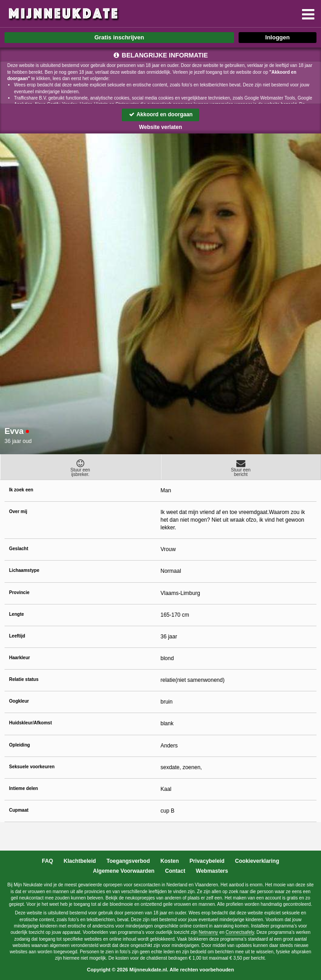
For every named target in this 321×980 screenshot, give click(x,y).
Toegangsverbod (128, 861)
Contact (175, 871)
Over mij (18, 511)
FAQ (48, 861)
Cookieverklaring (257, 861)
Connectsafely (240, 932)
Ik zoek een (21, 490)
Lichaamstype (24, 570)
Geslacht (19, 549)
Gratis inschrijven (119, 37)
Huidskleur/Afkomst (30, 723)
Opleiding (19, 745)
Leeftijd (17, 636)
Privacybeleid (207, 861)
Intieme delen (24, 788)
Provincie (19, 592)
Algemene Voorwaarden (124, 871)
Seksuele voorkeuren (32, 767)
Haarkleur (19, 658)
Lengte (17, 614)
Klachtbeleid (80, 861)
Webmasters (212, 871)
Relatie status (24, 679)
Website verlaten (160, 127)
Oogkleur (19, 701)
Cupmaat (19, 810)
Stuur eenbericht (241, 468)
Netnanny (208, 932)
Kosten (170, 861)
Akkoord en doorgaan (161, 114)
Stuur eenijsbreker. (80, 468)
